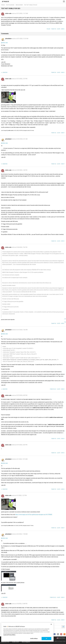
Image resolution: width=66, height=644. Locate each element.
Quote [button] (59, 29)
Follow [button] (48, 29)
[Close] (51, 624)
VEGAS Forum (16, 642)
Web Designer (19, 5)
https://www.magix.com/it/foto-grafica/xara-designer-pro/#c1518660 (34, 515)
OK (46, 639)
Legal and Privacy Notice (9, 635)
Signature (5, 72)
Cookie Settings (34, 638)
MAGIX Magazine (26, 642)
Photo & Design (10, 5)
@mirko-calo (4, 43)
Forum (3, 5)
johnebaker (9, 39)
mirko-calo (8, 13)
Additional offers (5, 642)
